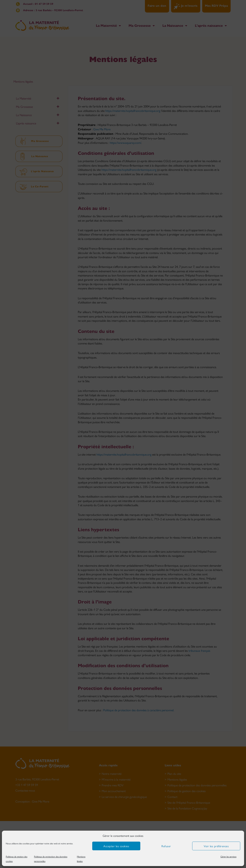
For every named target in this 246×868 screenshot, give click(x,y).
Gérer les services (228, 856)
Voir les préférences (216, 846)
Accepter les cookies (116, 846)
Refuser (166, 846)
